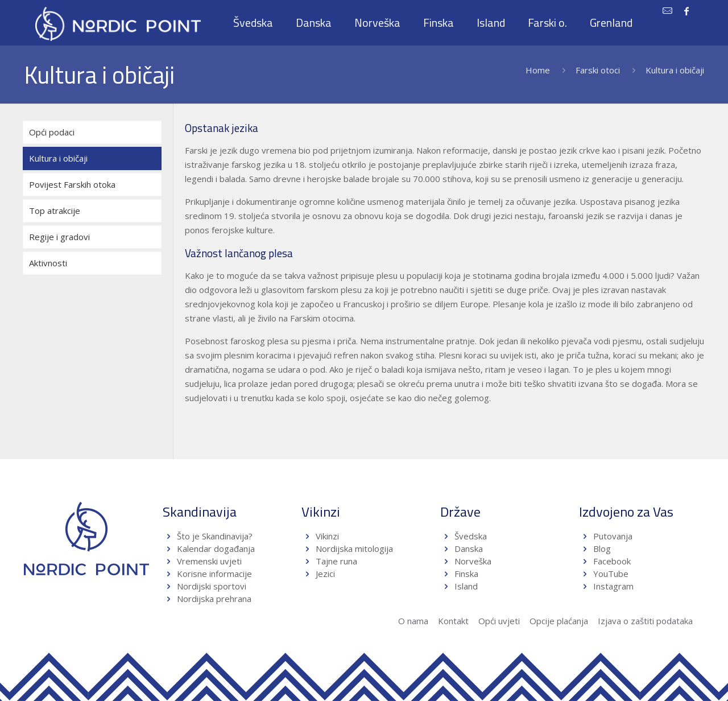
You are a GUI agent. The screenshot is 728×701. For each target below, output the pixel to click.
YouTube (610, 574)
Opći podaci (52, 132)
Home (538, 70)
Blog (602, 549)
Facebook (612, 561)
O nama (413, 621)
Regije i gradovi (59, 237)
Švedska (471, 536)
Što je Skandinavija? (215, 536)
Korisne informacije (214, 574)
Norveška (473, 561)
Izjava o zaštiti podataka (645, 621)
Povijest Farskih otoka (72, 184)
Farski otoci (598, 70)
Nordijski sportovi (212, 586)
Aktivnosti (48, 263)
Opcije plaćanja (559, 621)
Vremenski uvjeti (209, 561)
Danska (469, 549)
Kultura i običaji (58, 158)
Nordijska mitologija (354, 549)
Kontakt (453, 621)
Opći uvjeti (499, 621)
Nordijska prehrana (214, 599)
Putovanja (613, 536)
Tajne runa (336, 561)
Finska (466, 574)
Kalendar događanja (216, 549)
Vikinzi (327, 536)
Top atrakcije (55, 211)
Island (466, 586)
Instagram (613, 586)
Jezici (325, 574)
